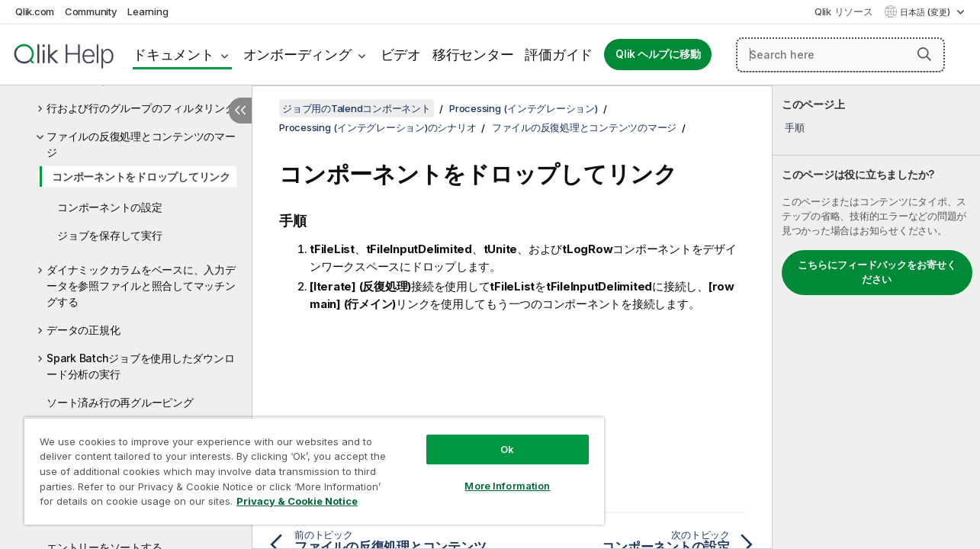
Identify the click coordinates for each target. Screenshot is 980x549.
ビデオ (401, 55)
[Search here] (840, 55)
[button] (924, 54)
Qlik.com (35, 11)
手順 (795, 127)
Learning (148, 11)
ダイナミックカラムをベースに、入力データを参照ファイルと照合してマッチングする (141, 286)
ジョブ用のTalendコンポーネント (357, 108)
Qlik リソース (844, 11)
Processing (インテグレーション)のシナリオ (378, 127)
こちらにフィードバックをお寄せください (877, 272)
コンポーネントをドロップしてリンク (141, 177)
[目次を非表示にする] (240, 111)
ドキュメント (174, 55)
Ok (498, 438)
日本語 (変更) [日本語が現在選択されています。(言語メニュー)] (926, 12)
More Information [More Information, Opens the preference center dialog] (498, 474)
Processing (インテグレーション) (524, 108)
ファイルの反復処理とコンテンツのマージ (141, 144)
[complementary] (876, 317)
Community (91, 11)
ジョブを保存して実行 (110, 235)
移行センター (473, 55)
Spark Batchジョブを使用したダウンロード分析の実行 (140, 366)
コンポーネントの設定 (110, 207)
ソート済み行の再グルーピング (120, 402)
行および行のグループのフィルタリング (141, 108)
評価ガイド (559, 55)
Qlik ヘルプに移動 (658, 54)
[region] (308, 465)
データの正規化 (83, 330)
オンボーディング (297, 55)
